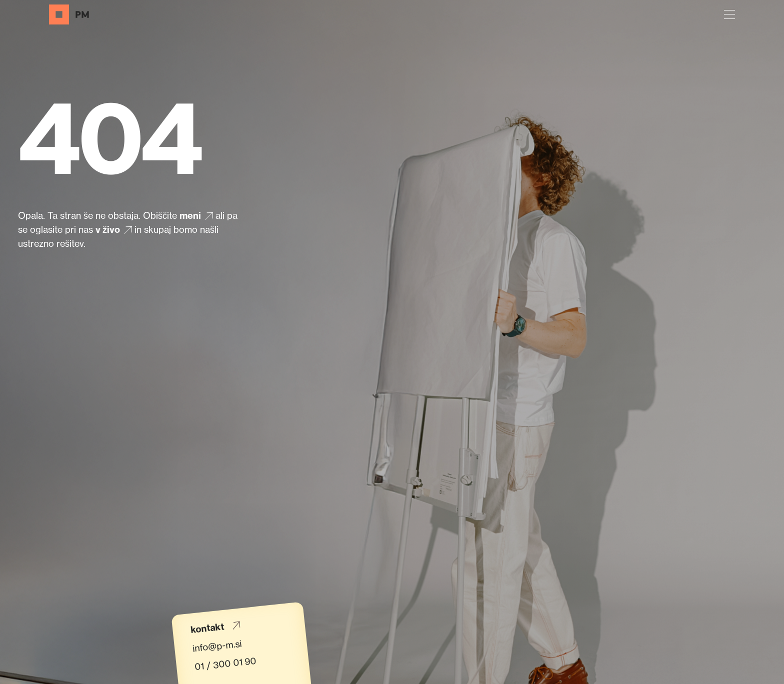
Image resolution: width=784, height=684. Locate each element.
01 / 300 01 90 (225, 663)
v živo (115, 230)
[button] (729, 14)
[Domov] (69, 14)
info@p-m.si (217, 646)
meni (197, 216)
